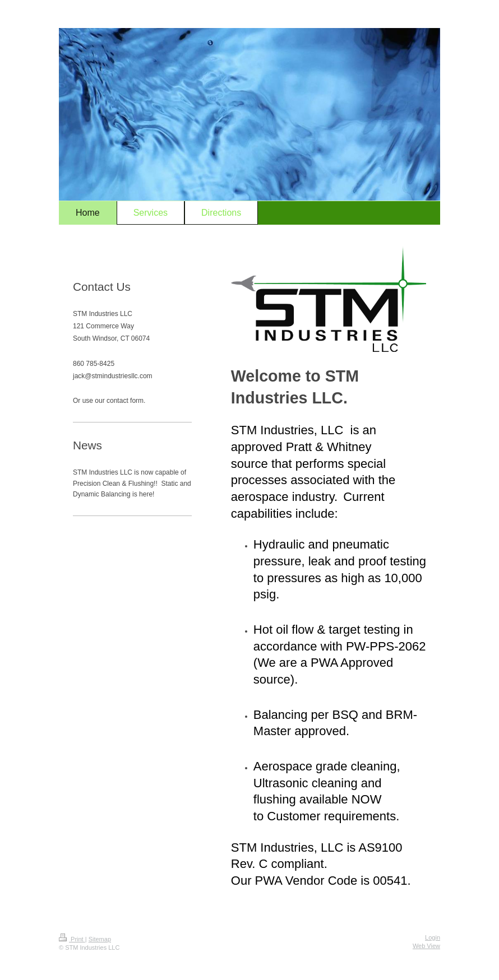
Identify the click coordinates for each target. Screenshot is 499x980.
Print (72, 939)
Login (433, 937)
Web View (426, 946)
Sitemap (100, 939)
